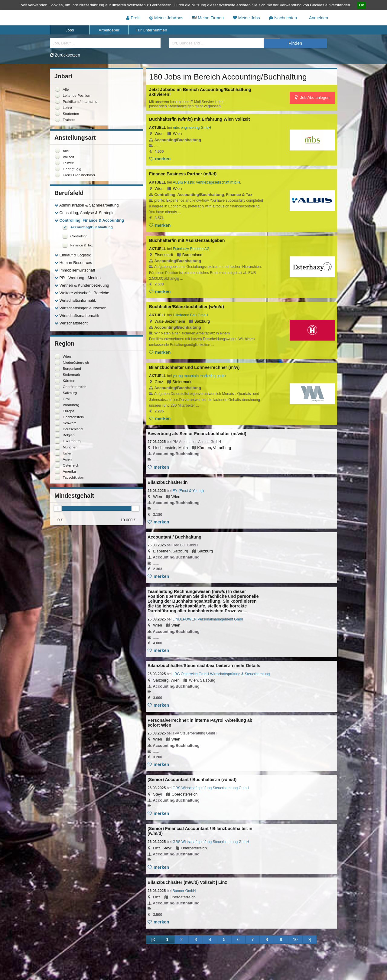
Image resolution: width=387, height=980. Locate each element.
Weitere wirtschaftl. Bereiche (82, 293)
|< (153, 939)
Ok (361, 5)
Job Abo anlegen (312, 98)
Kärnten (204, 448)
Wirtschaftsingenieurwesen (80, 308)
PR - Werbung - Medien (78, 278)
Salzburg (202, 321)
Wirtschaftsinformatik (75, 300)
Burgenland (192, 255)
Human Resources (73, 263)
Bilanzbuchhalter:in (168, 482)
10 (295, 939)
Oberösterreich (184, 794)
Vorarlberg (222, 448)
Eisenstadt (164, 255)
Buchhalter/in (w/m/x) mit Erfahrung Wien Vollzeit (199, 119)
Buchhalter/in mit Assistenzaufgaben (187, 240)
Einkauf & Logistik (73, 255)
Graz (159, 382)
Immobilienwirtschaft (75, 270)
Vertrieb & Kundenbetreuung (82, 285)
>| (310, 939)
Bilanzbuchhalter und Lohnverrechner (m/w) (194, 367)
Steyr (158, 794)
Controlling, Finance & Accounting (89, 220)
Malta (183, 448)
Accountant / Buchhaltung (174, 537)
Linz (157, 848)
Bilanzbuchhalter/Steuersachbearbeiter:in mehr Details (204, 666)
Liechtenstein (165, 448)
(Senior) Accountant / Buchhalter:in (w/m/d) (192, 780)
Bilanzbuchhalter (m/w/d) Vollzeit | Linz (187, 882)
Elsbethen (162, 551)
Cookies (55, 5)
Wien (159, 133)
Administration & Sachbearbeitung (86, 205)
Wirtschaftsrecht (71, 323)
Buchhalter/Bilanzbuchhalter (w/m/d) (187, 307)
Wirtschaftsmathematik (77, 316)
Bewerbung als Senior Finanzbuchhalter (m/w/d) (197, 434)
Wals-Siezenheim (170, 321)
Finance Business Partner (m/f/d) (183, 174)
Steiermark (182, 382)
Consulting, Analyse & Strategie (85, 213)
